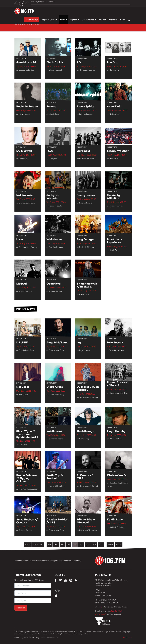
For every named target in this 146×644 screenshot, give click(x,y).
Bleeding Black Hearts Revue (118, 485)
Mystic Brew (54, 114)
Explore (74, 20)
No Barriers (114, 114)
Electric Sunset (55, 70)
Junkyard (53, 159)
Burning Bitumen (87, 159)
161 (69, 544)
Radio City (24, 159)
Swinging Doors (56, 439)
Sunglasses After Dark (119, 393)
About (102, 20)
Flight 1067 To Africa (88, 530)
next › (110, 544)
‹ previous (38, 544)
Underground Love (27, 203)
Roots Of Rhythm (57, 486)
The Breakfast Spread (28, 247)
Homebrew (114, 70)
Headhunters (24, 114)
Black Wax (114, 250)
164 (88, 544)
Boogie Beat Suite (26, 350)
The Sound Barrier (87, 70)
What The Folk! (116, 439)
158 (50, 544)
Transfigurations (117, 350)
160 (63, 544)
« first (28, 544)
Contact (113, 20)
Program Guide (49, 20)
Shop (123, 20)
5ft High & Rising (87, 247)
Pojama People (86, 114)
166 (101, 544)
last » (119, 544)
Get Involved (89, 20)
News (64, 20)
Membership (32, 20)
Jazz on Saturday (26, 70)
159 (56, 544)
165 (94, 544)
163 (81, 544)
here (102, 607)
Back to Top (127, 638)
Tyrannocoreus (116, 206)
